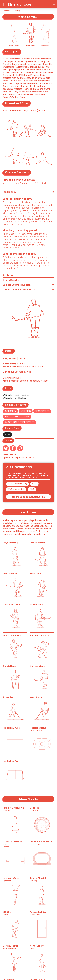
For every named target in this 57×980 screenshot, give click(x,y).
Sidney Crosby (37, 543)
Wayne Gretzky (11, 543)
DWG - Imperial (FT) (17, 484)
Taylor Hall (35, 574)
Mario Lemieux (37, 666)
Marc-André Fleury (39, 635)
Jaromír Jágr (36, 697)
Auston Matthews (12, 635)
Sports (6, 11)
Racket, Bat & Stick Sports (19, 422)
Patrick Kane (36, 604)
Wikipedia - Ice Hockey (14, 398)
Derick (13, 454)
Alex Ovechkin (10, 574)
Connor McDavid (11, 604)
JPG (32, 489)
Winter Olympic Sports (17, 417)
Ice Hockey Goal (11, 761)
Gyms (8, 435)
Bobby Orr (8, 697)
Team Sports (42, 411)
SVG (34, 484)
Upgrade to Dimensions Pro (28, 497)
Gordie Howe (9, 666)
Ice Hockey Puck (11, 728)
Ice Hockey (16, 11)
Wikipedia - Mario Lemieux (16, 395)
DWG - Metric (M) (16, 489)
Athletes (26, 411)
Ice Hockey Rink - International (39, 729)
